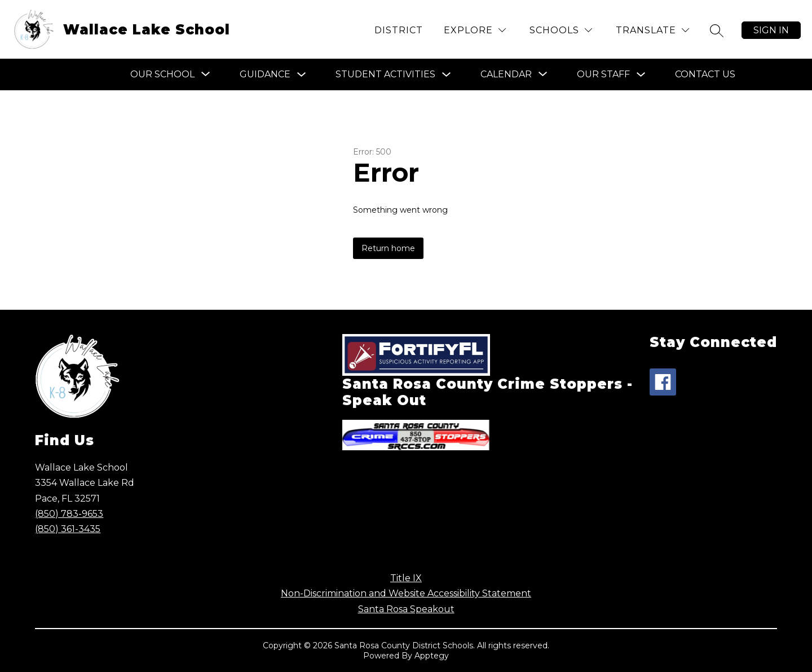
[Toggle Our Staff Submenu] (641, 75)
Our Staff (603, 74)
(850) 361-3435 (68, 529)
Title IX (406, 578)
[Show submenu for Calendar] (506, 74)
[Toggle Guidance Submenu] (302, 75)
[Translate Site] (652, 30)
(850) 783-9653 (69, 514)
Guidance (265, 74)
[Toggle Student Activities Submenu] (447, 75)
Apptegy (432, 656)
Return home (388, 248)
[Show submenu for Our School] (162, 74)
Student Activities (385, 74)
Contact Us (705, 74)
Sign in (771, 30)
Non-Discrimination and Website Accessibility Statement (406, 593)
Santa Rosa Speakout (406, 609)
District (399, 30)
